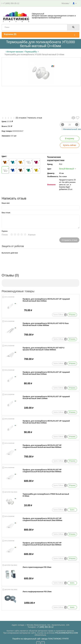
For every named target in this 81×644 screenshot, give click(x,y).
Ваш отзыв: (6, 213)
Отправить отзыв (69, 240)
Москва (66, 3)
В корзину (70, 138)
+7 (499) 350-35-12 (11, 3)
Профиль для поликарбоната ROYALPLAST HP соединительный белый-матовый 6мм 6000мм (42, 471)
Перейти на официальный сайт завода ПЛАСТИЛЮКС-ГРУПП (40, 639)
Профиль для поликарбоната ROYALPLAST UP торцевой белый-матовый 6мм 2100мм (46, 373)
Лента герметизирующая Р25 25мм (37, 567)
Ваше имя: (6, 203)
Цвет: (4, 156)
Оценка (5, 231)
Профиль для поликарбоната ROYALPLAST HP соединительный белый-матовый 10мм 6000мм (42, 519)
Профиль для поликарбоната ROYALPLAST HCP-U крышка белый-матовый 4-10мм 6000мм (43, 349)
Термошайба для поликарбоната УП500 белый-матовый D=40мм (46, 495)
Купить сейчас (70, 145)
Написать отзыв (35, 118)
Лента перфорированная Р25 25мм (37, 592)
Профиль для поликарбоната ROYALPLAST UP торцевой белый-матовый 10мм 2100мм (46, 398)
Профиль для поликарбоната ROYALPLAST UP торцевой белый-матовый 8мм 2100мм (46, 422)
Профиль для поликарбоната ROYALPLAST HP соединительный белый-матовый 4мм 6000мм (42, 544)
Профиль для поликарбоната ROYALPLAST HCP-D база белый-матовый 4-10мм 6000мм (46, 324)
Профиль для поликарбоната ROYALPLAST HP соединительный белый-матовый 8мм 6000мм (42, 446)
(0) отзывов (21, 118)
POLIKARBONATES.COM (66, 633)
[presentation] (23, 260)
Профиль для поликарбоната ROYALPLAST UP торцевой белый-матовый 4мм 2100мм (46, 300)
